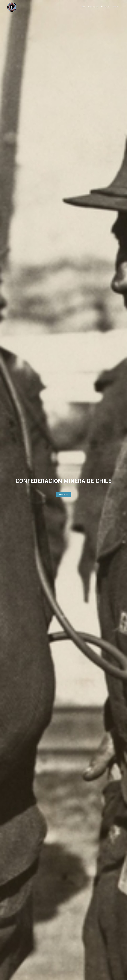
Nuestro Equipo (105, 7)
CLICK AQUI (63, 495)
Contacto (116, 7)
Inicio (84, 7)
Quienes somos (93, 7)
